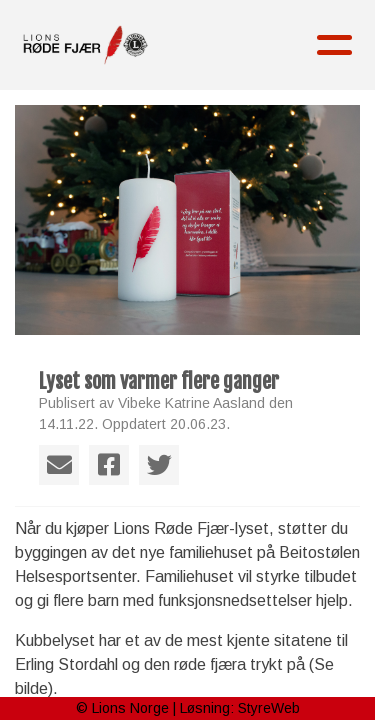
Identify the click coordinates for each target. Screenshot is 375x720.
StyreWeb (269, 708)
